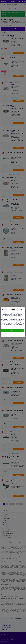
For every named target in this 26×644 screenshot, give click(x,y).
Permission (5, 309)
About (21, 309)
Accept (13, 331)
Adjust (13, 335)
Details (13, 309)
